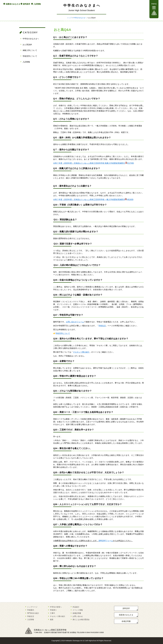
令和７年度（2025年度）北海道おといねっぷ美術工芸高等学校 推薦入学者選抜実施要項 (94, 163)
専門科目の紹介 (33, 613)
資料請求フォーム (106, 541)
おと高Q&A (27, 45)
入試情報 (37, 4)
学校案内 (31, 610)
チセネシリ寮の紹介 (81, 352)
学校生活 (102, 326)
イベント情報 (78, 610)
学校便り (53, 610)
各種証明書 (77, 613)
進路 (52, 619)
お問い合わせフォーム (75, 322)
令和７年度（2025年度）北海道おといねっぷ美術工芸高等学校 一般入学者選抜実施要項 (93, 200)
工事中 (52, 613)
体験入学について (30, 50)
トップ (69, 18)
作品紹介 (76, 607)
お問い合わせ (78, 616)
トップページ (32, 607)
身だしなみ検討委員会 (81, 619)
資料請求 (26, 4)
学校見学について (30, 56)
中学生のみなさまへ (80, 18)
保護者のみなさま (13, 4)
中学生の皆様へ (56, 607)
